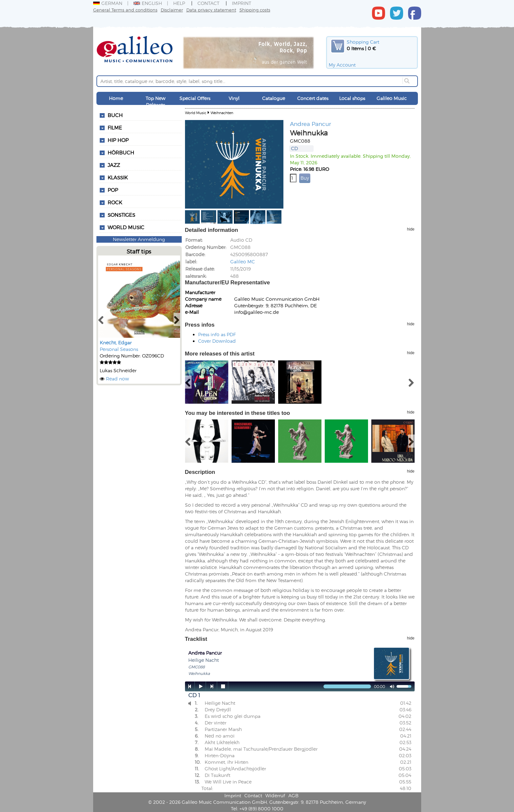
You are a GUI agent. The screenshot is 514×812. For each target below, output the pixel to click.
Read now (117, 379)
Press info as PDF (217, 334)
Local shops (352, 98)
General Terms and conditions (125, 10)
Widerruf (275, 795)
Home (116, 98)
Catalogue (274, 98)
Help (179, 3)
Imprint (242, 3)
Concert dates (313, 98)
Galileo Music (392, 98)
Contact (208, 3)
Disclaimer (172, 10)
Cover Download (217, 341)
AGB (293, 795)
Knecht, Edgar (116, 343)
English (148, 3)
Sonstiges (121, 215)
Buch (115, 115)
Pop (113, 190)
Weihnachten (222, 113)
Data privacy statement (211, 10)
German (108, 3)
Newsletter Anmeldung (139, 239)
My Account (342, 65)
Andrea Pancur (310, 124)
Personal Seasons (119, 349)
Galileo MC (243, 262)
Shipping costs (255, 10)
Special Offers (195, 98)
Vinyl (234, 98)
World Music (126, 227)
